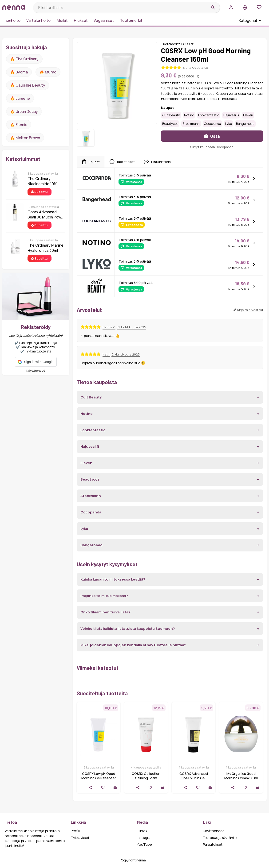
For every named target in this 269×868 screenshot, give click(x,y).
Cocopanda (212, 124)
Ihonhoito (12, 20)
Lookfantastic (209, 115)
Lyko (229, 124)
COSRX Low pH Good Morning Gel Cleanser (99, 776)
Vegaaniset (104, 20)
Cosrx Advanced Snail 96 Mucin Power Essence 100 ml (46, 214)
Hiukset (81, 20)
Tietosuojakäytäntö (220, 838)
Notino (189, 115)
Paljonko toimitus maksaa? (104, 596)
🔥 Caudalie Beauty (28, 85)
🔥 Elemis (19, 125)
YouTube (144, 844)
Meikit (62, 20)
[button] (36, 362)
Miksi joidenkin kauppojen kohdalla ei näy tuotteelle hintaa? (133, 645)
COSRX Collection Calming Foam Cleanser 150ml (146, 778)
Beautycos (170, 124)
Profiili (76, 831)
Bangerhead (245, 124)
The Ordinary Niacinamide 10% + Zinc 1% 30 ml (44, 181)
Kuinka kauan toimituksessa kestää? (113, 579)
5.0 (185, 68)
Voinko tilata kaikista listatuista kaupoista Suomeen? (128, 629)
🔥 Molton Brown (25, 138)
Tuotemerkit (131, 20)
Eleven (248, 115)
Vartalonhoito (38, 20)
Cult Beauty (171, 115)
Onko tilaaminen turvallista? (105, 612)
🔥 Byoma (19, 72)
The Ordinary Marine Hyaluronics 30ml (45, 248)
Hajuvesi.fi (231, 115)
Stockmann (191, 124)
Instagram (145, 838)
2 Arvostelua (198, 68)
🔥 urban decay (24, 111)
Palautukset (213, 844)
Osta (212, 136)
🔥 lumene (20, 98)
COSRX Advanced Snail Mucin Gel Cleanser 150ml (194, 778)
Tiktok (142, 831)
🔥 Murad (48, 72)
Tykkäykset (80, 838)
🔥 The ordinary (24, 59)
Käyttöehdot (36, 371)
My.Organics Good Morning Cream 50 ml (241, 776)
